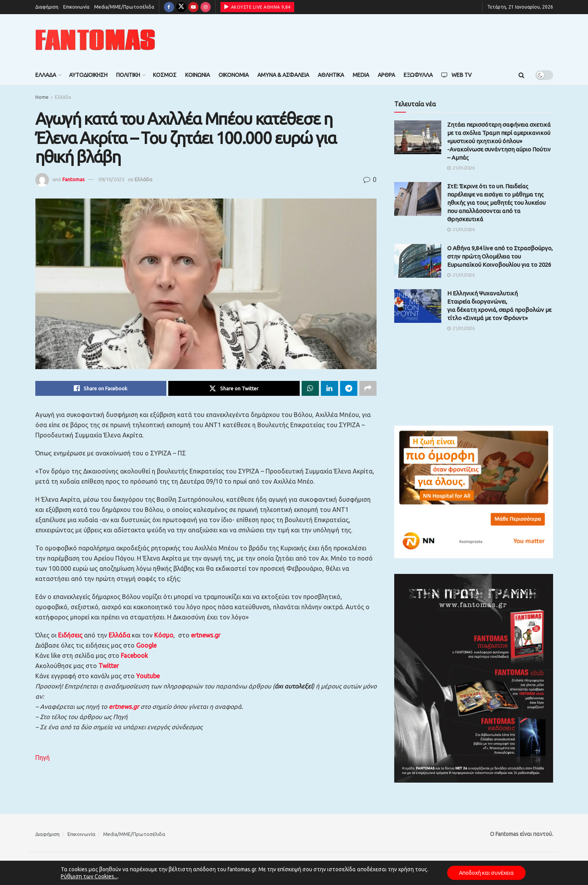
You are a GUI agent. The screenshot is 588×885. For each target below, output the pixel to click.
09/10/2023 (111, 179)
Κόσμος (165, 75)
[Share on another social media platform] (368, 388)
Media (361, 75)
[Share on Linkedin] (329, 388)
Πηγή (43, 758)
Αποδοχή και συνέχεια (486, 873)
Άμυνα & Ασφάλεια (283, 75)
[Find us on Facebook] (169, 7)
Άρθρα (386, 75)
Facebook (134, 656)
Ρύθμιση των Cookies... (89, 876)
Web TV (456, 75)
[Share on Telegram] (349, 388)
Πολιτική (128, 75)
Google (146, 645)
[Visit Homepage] (95, 40)
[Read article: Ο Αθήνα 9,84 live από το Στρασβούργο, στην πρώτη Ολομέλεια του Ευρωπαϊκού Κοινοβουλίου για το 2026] (418, 261)
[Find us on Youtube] (193, 7)
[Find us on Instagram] (206, 7)
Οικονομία (234, 75)
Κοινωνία (198, 75)
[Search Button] (522, 75)
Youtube (148, 676)
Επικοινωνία (76, 7)
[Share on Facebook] (101, 388)
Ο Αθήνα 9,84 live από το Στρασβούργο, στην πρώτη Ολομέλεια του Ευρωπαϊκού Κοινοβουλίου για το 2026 (500, 256)
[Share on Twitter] (234, 388)
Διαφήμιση (47, 7)
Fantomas (74, 179)
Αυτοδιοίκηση (88, 75)
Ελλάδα (46, 75)
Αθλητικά (331, 75)
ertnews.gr (124, 707)
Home (42, 97)
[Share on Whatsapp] (310, 388)
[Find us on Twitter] (181, 7)
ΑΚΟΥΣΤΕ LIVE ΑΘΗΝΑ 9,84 (258, 7)
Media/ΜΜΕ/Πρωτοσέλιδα (124, 7)
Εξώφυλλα (418, 75)
